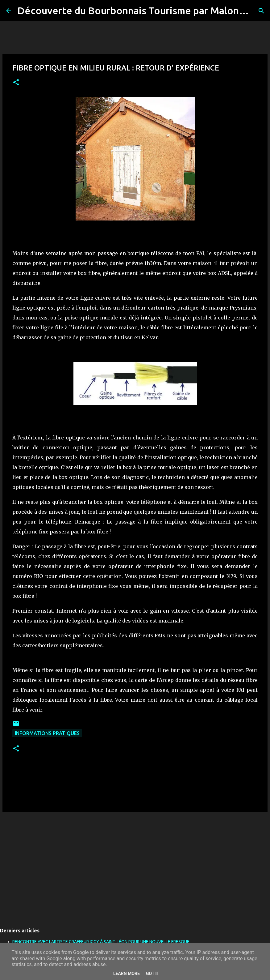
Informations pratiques (47, 733)
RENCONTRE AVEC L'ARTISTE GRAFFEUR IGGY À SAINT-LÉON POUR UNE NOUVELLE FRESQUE (101, 942)
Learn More (127, 974)
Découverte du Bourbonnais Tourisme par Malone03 (137, 11)
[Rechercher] (261, 11)
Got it (153, 974)
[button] (16, 83)
